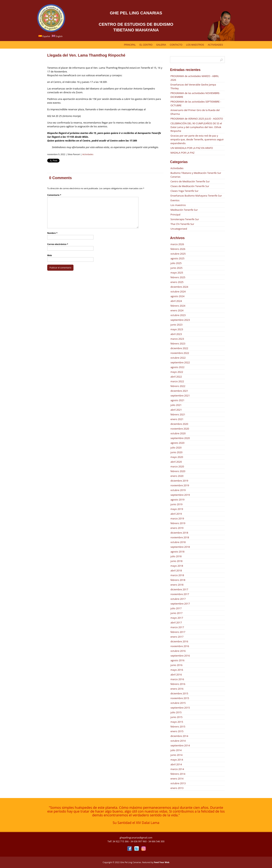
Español (44, 36)
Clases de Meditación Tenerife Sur (190, 186)
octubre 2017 (178, 599)
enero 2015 (177, 731)
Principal (130, 45)
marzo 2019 (177, 518)
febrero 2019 (178, 523)
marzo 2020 (177, 466)
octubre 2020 (178, 433)
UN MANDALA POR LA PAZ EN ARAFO (192, 148)
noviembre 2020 (180, 429)
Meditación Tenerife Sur (184, 210)
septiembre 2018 (180, 547)
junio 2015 (176, 717)
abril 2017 (176, 622)
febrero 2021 (178, 414)
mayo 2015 (177, 722)
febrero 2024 (178, 306)
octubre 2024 (178, 291)
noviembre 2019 (180, 485)
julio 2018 (176, 556)
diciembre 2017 (179, 589)
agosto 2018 (177, 552)
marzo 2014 (177, 769)
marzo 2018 (177, 575)
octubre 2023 (178, 315)
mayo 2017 (177, 618)
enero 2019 (177, 528)
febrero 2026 (178, 249)
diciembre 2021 (179, 391)
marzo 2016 (177, 679)
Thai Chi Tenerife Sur (182, 224)
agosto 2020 (177, 443)
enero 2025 (177, 282)
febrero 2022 (178, 386)
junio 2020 (176, 452)
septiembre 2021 (180, 396)
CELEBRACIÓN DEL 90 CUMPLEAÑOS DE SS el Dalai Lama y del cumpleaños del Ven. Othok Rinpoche (196, 127)
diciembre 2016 (179, 641)
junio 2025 (176, 268)
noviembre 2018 (180, 537)
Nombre (52, 233)
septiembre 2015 (180, 708)
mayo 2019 (177, 509)
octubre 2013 (178, 783)
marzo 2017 (177, 627)
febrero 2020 (178, 471)
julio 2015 (176, 712)
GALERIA (161, 45)
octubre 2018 (178, 542)
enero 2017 (177, 637)
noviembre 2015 (180, 698)
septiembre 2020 (180, 438)
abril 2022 (176, 377)
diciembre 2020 (179, 424)
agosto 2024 (177, 296)
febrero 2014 (178, 774)
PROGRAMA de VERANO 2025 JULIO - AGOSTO (197, 119)
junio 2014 (176, 755)
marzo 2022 (177, 381)
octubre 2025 (178, 254)
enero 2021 (177, 419)
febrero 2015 (178, 727)
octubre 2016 (178, 651)
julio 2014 (176, 750)
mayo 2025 (177, 273)
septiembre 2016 (180, 656)
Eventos (175, 200)
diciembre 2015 (179, 693)
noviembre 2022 (180, 353)
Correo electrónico (58, 244)
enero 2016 (177, 689)
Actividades (215, 45)
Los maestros (178, 205)
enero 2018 (177, 585)
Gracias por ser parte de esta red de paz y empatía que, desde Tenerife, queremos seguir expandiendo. (197, 139)
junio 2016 (176, 665)
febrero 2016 (178, 684)
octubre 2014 (178, 741)
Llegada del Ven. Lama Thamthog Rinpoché (86, 55)
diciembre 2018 (179, 533)
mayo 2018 (177, 566)
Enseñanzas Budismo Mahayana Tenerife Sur (196, 196)
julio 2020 (176, 448)
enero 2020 (177, 476)
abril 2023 (176, 334)
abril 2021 (176, 410)
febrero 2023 (178, 343)
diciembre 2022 (179, 348)
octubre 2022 (178, 358)
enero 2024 (177, 310)
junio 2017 (176, 613)
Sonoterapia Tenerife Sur (185, 219)
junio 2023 (176, 325)
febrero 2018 (178, 580)
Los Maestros (195, 45)
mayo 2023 (177, 329)
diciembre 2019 (179, 481)
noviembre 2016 (180, 646)
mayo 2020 (177, 457)
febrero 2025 (178, 277)
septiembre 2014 (180, 745)
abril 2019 (176, 514)
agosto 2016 (177, 660)
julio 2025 (176, 263)
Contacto (176, 45)
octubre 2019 (178, 490)
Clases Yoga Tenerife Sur (184, 191)
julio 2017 (176, 608)
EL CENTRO (146, 45)
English (57, 36)
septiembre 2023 (180, 320)
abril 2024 (176, 301)
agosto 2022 (177, 367)
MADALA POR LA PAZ (182, 153)
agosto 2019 (177, 500)
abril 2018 (176, 570)
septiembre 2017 (180, 604)
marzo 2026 (177, 244)
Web (49, 255)
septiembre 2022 (180, 362)
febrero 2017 (178, 632)
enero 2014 (177, 779)
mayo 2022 (177, 372)
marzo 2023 (177, 339)
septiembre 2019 (180, 495)
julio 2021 (176, 405)
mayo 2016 (177, 670)
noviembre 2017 (180, 594)
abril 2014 (176, 764)
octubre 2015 (178, 703)
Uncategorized (179, 229)
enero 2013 (177, 788)
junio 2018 (176, 561)
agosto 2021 (177, 400)
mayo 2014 (177, 760)
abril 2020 (176, 462)
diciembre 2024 (179, 287)
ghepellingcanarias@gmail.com (136, 838)
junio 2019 (176, 504)
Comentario (54, 195)
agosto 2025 (177, 258)
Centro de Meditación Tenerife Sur (190, 181)
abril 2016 (176, 675)
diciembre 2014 (179, 736)
